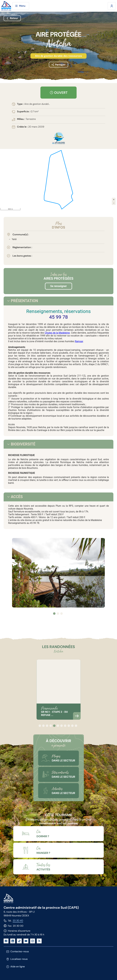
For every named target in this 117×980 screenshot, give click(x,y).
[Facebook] (6, 941)
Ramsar (79, 341)
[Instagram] (33, 941)
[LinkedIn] (13, 941)
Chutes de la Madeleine (57, 333)
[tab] (8, 301)
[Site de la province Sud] (6, 6)
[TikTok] (19, 941)
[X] (39, 941)
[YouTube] (26, 941)
